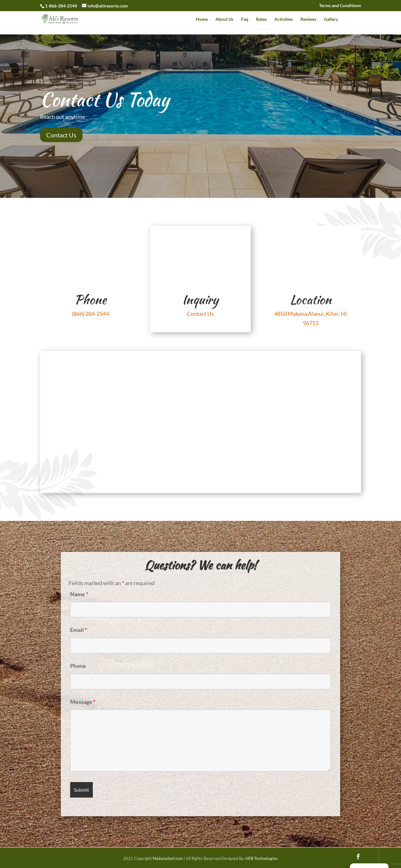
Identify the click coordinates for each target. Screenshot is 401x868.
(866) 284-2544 (90, 314)
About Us (224, 19)
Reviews (308, 19)
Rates (261, 19)
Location (311, 300)
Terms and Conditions (340, 6)
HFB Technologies (262, 858)
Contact (353, 19)
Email (79, 630)
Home (202, 19)
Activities (284, 19)
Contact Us (61, 135)
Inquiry (200, 300)
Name (79, 594)
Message (83, 702)
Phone (90, 300)
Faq (245, 19)
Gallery (331, 19)
